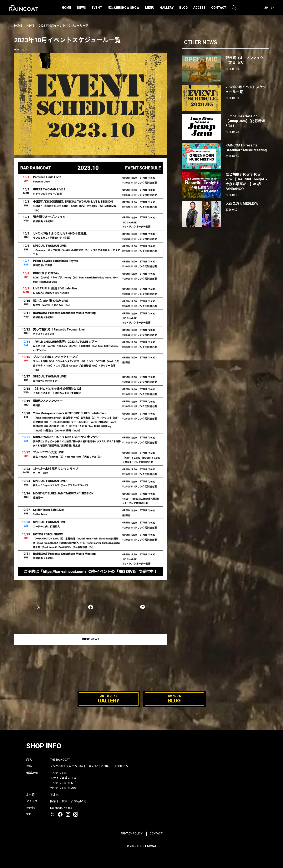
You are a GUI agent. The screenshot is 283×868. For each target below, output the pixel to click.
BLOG (183, 8)
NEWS (81, 8)
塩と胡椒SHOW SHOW (124, 8)
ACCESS (199, 8)
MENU (150, 8)
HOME (66, 8)
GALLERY (167, 8)
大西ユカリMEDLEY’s (242, 203)
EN (273, 8)
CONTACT (219, 8)
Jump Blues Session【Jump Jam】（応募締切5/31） (245, 121)
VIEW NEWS (91, 639)
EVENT (97, 8)
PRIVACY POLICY (132, 834)
